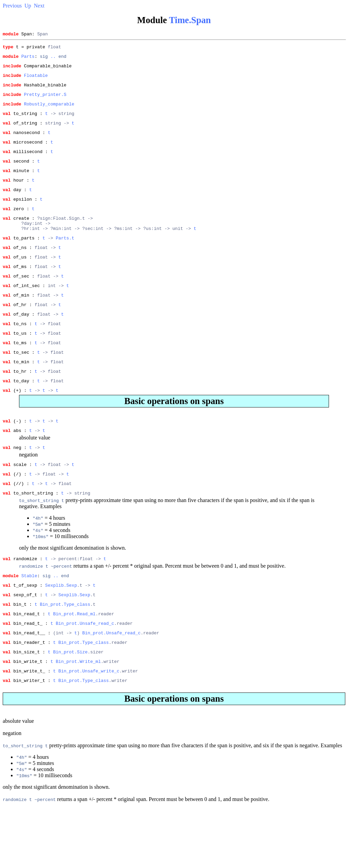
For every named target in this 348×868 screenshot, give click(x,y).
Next (39, 6)
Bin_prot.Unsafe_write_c (89, 730)
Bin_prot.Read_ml (74, 667)
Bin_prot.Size (70, 709)
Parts (28, 59)
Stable (29, 624)
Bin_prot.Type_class (65, 656)
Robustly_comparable (49, 112)
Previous (12, 6)
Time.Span (190, 20)
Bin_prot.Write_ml (78, 719)
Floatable (36, 80)
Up (28, 6)
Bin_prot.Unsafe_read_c (85, 677)
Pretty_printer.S (45, 101)
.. (53, 59)
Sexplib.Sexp (61, 635)
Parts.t (65, 261)
